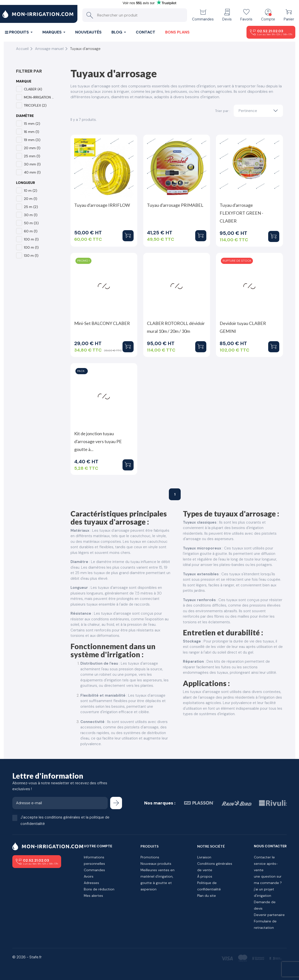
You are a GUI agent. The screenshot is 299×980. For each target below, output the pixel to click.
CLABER (33, 89)
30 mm (32, 164)
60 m (31, 231)
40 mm (32, 172)
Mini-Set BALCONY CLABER (102, 323)
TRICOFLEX (35, 105)
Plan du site (207, 896)
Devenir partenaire (269, 915)
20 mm (32, 148)
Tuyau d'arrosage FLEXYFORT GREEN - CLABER (241, 213)
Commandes (94, 870)
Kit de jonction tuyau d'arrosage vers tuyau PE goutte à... (98, 441)
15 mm (32, 124)
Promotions (150, 857)
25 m (31, 207)
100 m (31, 239)
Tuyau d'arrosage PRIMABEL (175, 205)
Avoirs (89, 876)
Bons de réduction (99, 889)
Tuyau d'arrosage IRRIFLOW (102, 205)
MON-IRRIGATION (39, 97)
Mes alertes (93, 896)
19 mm (32, 140)
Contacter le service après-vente (266, 864)
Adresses (91, 883)
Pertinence (260, 111)
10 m (31, 191)
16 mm (32, 132)
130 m (31, 256)
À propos (205, 876)
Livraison (204, 857)
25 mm (32, 156)
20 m (31, 199)
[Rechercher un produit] (135, 15)
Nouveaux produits (156, 864)
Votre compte (98, 846)
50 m (31, 223)
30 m (31, 215)
